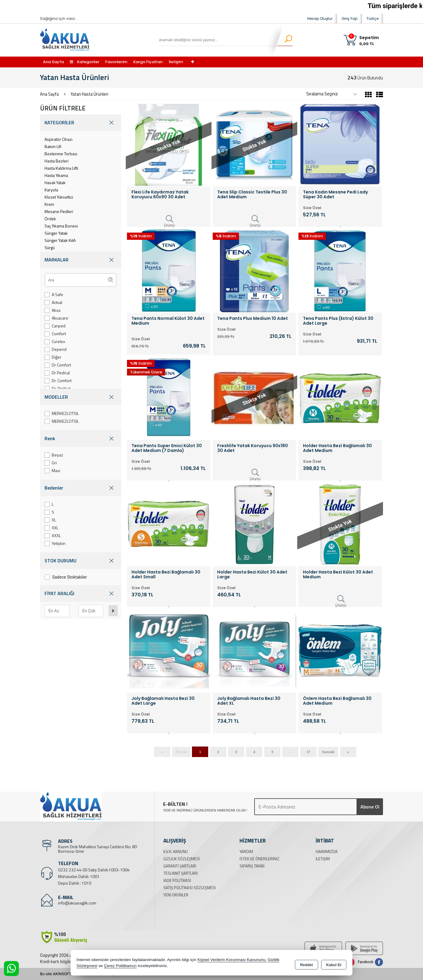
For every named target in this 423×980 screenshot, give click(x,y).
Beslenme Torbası (61, 154)
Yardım (246, 852)
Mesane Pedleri (59, 211)
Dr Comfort (58, 365)
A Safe (54, 294)
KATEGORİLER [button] (81, 123)
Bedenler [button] (81, 488)
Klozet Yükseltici (59, 197)
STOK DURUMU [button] (81, 561)
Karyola (51, 190)
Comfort (55, 334)
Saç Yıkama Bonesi (61, 226)
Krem (49, 204)
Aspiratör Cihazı (59, 139)
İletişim (176, 62)
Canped (55, 326)
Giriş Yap (349, 19)
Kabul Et (334, 964)
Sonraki (328, 752)
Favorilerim (116, 62)
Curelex (55, 341)
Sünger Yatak (56, 233)
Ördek (50, 219)
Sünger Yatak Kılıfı (60, 240)
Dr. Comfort (58, 380)
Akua (52, 310)
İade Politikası (177, 880)
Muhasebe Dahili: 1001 (79, 876)
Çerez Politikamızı (120, 966)
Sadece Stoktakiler (66, 577)
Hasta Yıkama (56, 175)
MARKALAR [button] (81, 260)
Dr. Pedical (57, 388)
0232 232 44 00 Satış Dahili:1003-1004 (94, 870)
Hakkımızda (327, 852)
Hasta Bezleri (57, 161)
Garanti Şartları (180, 866)
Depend (56, 349)
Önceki (181, 752)
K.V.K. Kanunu (176, 852)
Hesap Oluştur (320, 19)
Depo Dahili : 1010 (75, 883)
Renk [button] (81, 439)
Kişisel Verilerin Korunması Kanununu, (232, 960)
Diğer (53, 357)
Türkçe (372, 19)
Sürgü (50, 247)
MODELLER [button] (81, 397)
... (290, 752)
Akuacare (56, 318)
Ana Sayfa (53, 62)
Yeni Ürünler (176, 895)
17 (308, 752)
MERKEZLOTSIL (62, 413)
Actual (53, 302)
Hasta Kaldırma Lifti (61, 168)
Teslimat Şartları (181, 873)
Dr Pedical (57, 373)
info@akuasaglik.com (77, 903)
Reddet (307, 964)
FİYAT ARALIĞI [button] (81, 594)
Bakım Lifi (53, 146)
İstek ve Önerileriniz (259, 859)
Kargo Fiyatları (148, 62)
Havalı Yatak (55, 182)
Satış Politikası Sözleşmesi (190, 888)
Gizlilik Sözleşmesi (182, 859)
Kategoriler (85, 62)
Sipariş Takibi (252, 866)
